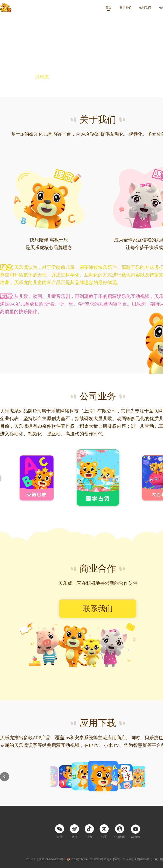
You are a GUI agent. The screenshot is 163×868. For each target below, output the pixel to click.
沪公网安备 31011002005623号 (87, 859)
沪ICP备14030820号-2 (54, 859)
